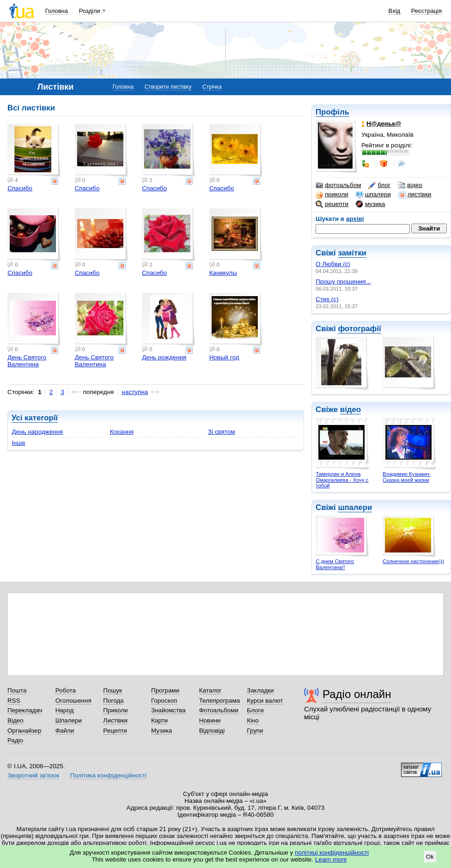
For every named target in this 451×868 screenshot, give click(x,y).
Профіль (332, 112)
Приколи (115, 710)
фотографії (359, 329)
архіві (355, 219)
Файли (65, 731)
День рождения (164, 357)
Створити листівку (168, 87)
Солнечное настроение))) (413, 561)
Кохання (122, 432)
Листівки (115, 720)
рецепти (332, 204)
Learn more (331, 859)
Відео (15, 720)
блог (379, 185)
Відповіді (212, 731)
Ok (430, 857)
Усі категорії (35, 418)
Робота (66, 690)
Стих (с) (327, 299)
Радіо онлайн (357, 694)
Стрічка (212, 87)
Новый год (224, 357)
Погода (113, 701)
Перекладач (25, 710)
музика (370, 204)
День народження (37, 432)
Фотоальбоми (219, 710)
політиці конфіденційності (332, 853)
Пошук (113, 690)
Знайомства (168, 710)
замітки (352, 253)
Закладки (260, 690)
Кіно (253, 720)
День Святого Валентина (27, 361)
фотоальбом (338, 185)
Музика (162, 731)
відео (410, 185)
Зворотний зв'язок (33, 775)
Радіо (15, 740)
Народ (65, 710)
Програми (165, 690)
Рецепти (115, 731)
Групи (255, 731)
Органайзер (24, 731)
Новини (210, 720)
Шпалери (69, 720)
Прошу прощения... (343, 282)
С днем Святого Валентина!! (335, 564)
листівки (415, 194)
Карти (159, 720)
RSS (14, 701)
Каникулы (223, 273)
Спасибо (20, 188)
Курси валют (265, 701)
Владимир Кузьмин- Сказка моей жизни (407, 477)
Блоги (255, 710)
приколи (332, 194)
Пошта (17, 690)
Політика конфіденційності (108, 775)
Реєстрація (427, 11)
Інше (18, 443)
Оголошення (73, 701)
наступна (135, 392)
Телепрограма (220, 701)
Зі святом (222, 432)
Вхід (395, 11)
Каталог (210, 690)
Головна (57, 11)
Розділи (90, 11)
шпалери (373, 194)
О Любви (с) (333, 264)
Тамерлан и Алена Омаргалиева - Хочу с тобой (342, 480)
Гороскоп (164, 701)
